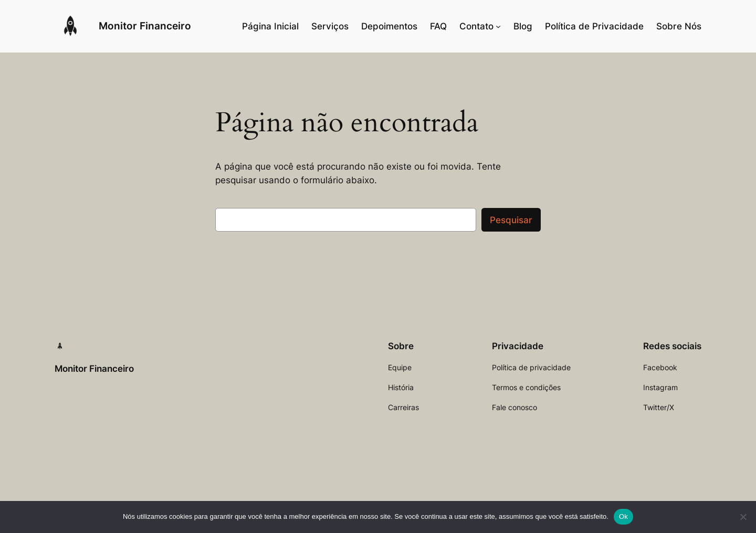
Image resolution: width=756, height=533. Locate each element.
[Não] (743, 517)
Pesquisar (511, 220)
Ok (623, 516)
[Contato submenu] (498, 26)
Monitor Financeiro (145, 26)
